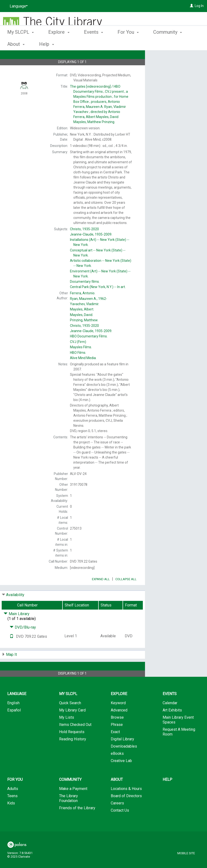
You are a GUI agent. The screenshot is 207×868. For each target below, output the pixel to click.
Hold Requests (72, 745)
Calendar (170, 716)
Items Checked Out (75, 738)
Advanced (119, 724)
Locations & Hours (126, 802)
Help (167, 793)
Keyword (118, 716)
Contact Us (120, 824)
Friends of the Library (77, 821)
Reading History (73, 753)
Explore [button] (59, 43)
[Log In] (192, 6)
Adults (13, 802)
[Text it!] (12, 650)
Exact (115, 745)
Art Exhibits (172, 724)
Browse (117, 731)
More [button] (163, 44)
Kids (11, 817)
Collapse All (126, 593)
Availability (15, 608)
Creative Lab (121, 774)
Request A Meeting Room (179, 745)
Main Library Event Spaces (178, 733)
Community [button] (70, 793)
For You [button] (128, 43)
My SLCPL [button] (21, 43)
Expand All (101, 593)
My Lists (67, 731)
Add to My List (175, 68)
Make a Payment (73, 802)
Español (14, 724)
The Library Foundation (69, 812)
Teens (12, 809)
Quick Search (70, 716)
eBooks (117, 767)
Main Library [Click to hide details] (17, 627)
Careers (117, 817)
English (13, 716)
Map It (11, 668)
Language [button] (17, 707)
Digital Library (122, 753)
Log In (199, 6)
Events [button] (93, 43)
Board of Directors (126, 809)
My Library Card (72, 724)
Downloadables (124, 760)
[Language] (18, 6)
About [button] (117, 793)
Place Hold (168, 58)
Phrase (117, 738)
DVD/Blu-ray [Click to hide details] (23, 641)
